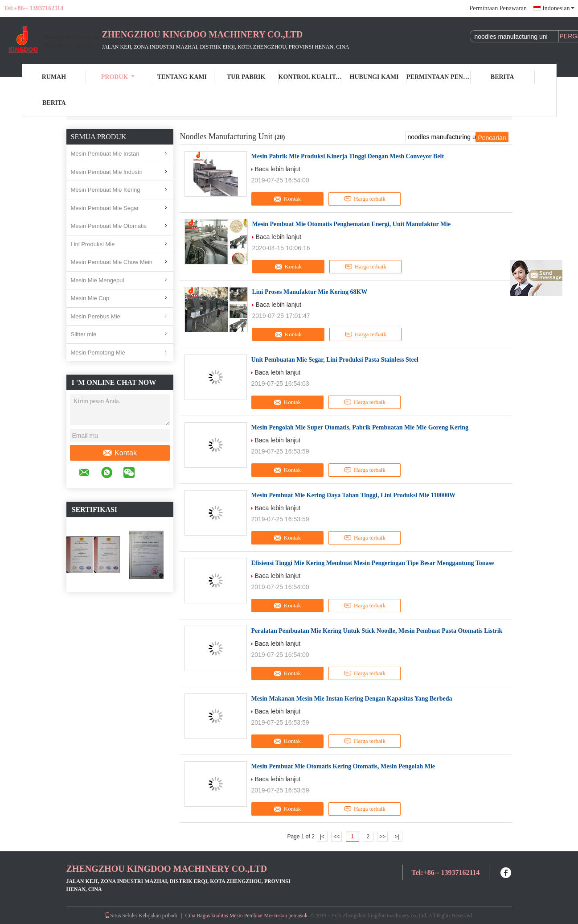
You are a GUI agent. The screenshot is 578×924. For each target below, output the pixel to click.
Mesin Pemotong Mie (98, 353)
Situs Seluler (121, 916)
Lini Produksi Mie (93, 244)
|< (322, 837)
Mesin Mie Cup (90, 298)
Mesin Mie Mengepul (98, 280)
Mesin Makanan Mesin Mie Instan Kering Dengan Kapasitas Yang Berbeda (352, 699)
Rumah (54, 77)
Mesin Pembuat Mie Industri (107, 172)
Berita (502, 77)
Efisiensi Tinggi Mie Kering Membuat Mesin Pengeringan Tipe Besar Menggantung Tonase (373, 563)
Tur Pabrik (246, 77)
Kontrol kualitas (311, 77)
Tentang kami (182, 77)
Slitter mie (84, 334)
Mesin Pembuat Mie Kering (106, 190)
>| (397, 837)
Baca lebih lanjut (278, 169)
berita (54, 103)
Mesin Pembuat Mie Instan (105, 154)
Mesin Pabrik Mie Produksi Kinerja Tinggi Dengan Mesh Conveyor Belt (348, 156)
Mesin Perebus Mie (96, 316)
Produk (118, 77)
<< (336, 837)
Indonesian (558, 8)
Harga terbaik (365, 199)
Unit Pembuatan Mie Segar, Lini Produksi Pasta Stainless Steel (335, 360)
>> (382, 837)
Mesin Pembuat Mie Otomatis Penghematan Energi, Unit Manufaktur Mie (352, 224)
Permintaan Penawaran (498, 8)
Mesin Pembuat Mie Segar (105, 208)
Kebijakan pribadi (158, 916)
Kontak (120, 453)
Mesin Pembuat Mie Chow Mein (112, 262)
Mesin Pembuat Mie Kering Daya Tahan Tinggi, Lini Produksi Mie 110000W (354, 495)
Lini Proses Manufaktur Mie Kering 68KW (310, 292)
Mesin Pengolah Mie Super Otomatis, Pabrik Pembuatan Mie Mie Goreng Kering (360, 427)
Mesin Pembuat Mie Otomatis (109, 226)
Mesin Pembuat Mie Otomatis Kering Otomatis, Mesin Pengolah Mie (343, 766)
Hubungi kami (374, 77)
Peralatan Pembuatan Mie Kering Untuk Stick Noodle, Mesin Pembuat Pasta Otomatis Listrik (377, 631)
